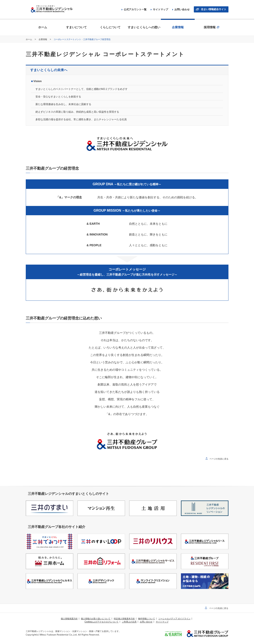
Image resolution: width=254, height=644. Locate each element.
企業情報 (43, 39)
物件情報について (147, 619)
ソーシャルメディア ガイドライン (175, 619)
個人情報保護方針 (69, 619)
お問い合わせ (181, 9)
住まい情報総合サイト (214, 9)
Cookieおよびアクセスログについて (101, 622)
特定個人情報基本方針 (124, 619)
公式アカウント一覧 (134, 9)
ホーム (29, 39)
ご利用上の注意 (129, 622)
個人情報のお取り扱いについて (96, 619)
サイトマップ (159, 9)
